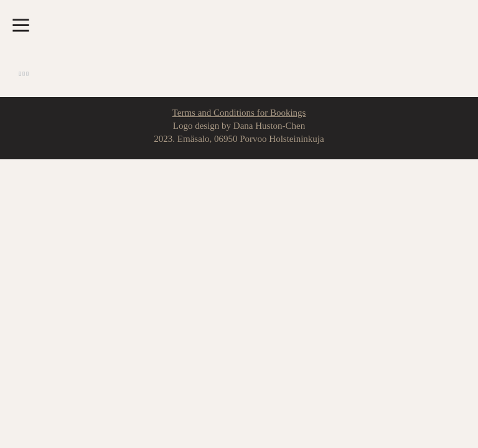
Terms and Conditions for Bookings (239, 113)
